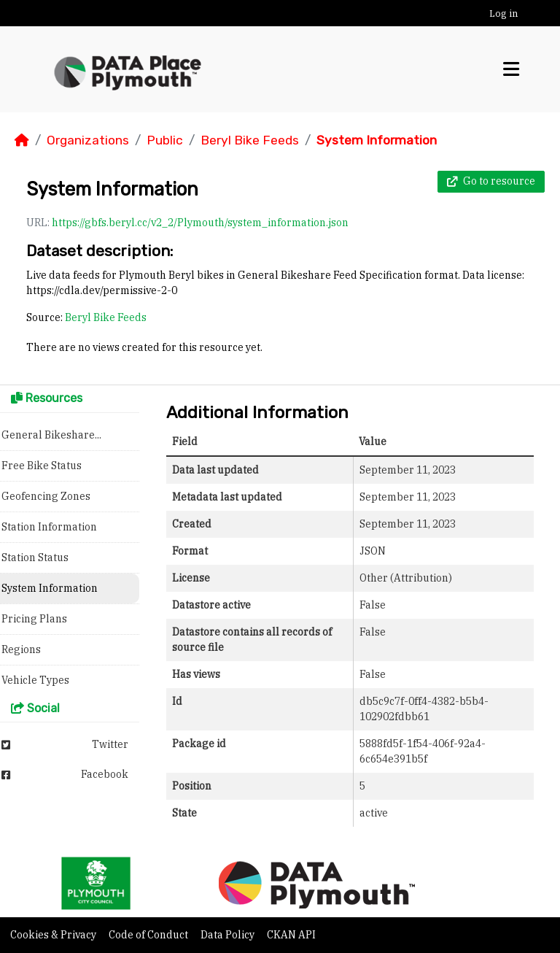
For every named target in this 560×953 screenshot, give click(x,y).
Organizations (88, 140)
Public (165, 140)
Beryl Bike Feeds (250, 140)
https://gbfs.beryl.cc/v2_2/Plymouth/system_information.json (200, 223)
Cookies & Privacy (54, 935)
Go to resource (491, 181)
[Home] (22, 140)
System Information (377, 140)
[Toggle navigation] (511, 69)
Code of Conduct (149, 935)
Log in (503, 13)
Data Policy (229, 935)
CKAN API (291, 935)
